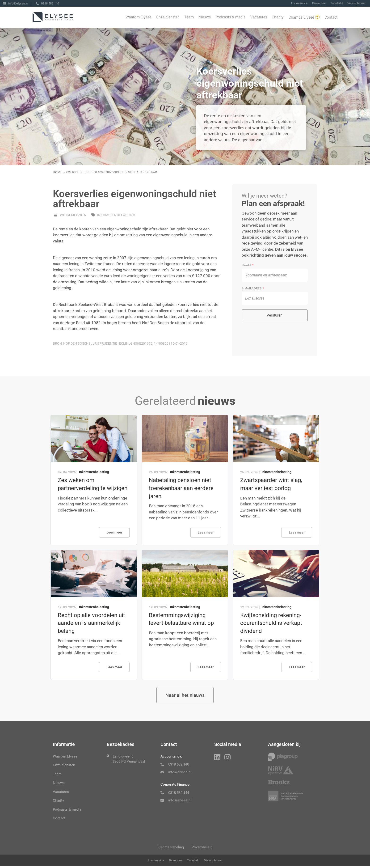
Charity (278, 18)
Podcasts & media (231, 18)
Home (58, 172)
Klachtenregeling (170, 848)
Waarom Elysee (138, 18)
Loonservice (299, 3)
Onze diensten (168, 18)
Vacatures (259, 18)
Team (189, 18)
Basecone (319, 3)
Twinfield (336, 3)
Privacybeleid (203, 848)
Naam (247, 265)
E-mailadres (252, 288)
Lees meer (114, 532)
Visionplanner (356, 3)
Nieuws (205, 18)
